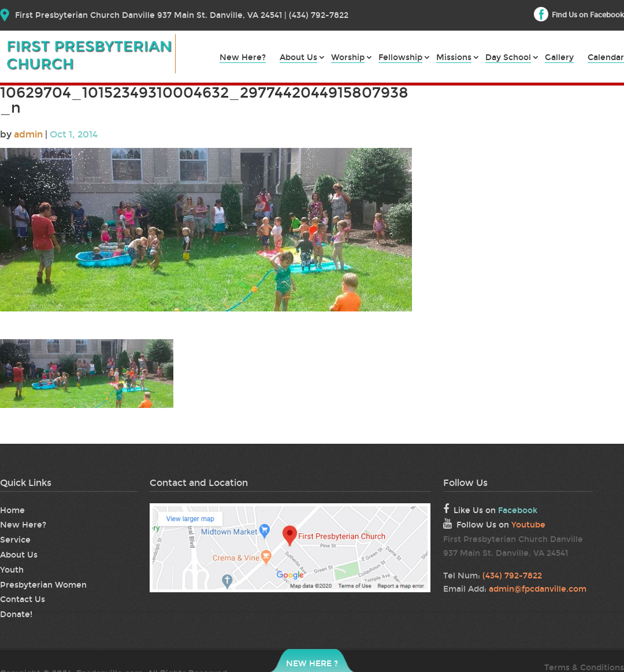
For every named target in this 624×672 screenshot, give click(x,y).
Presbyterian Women (43, 585)
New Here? (243, 58)
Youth (12, 570)
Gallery (559, 58)
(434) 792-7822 (512, 576)
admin (28, 134)
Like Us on (490, 510)
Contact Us (23, 599)
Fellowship (400, 58)
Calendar (606, 58)
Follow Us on (494, 524)
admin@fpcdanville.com (538, 589)
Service (15, 540)
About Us (298, 58)
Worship (348, 58)
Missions (454, 58)
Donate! (16, 615)
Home (12, 511)
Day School (508, 58)
